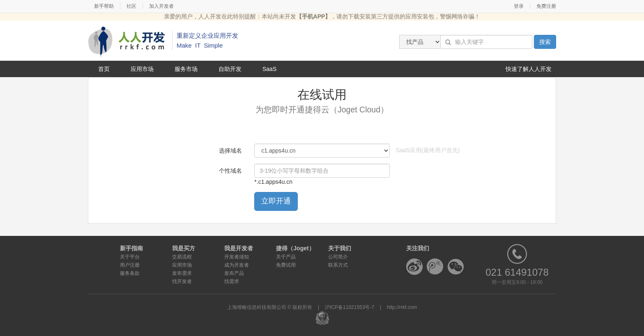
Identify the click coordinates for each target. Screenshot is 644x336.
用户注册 (130, 265)
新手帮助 (104, 6)
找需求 (232, 281)
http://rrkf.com (402, 307)
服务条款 (130, 273)
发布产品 (234, 273)
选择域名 (230, 151)
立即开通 (276, 201)
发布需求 (182, 273)
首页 (104, 69)
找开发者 (182, 281)
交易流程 (182, 257)
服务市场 (186, 69)
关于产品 (286, 257)
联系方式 (338, 265)
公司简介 (338, 257)
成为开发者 (237, 265)
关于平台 (130, 257)
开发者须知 (237, 257)
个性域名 (230, 171)
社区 (131, 6)
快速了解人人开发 (529, 69)
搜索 (545, 42)
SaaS (269, 69)
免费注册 (546, 6)
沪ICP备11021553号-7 (350, 307)
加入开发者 (161, 6)
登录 (519, 6)
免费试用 (286, 265)
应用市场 (142, 69)
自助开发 (230, 69)
